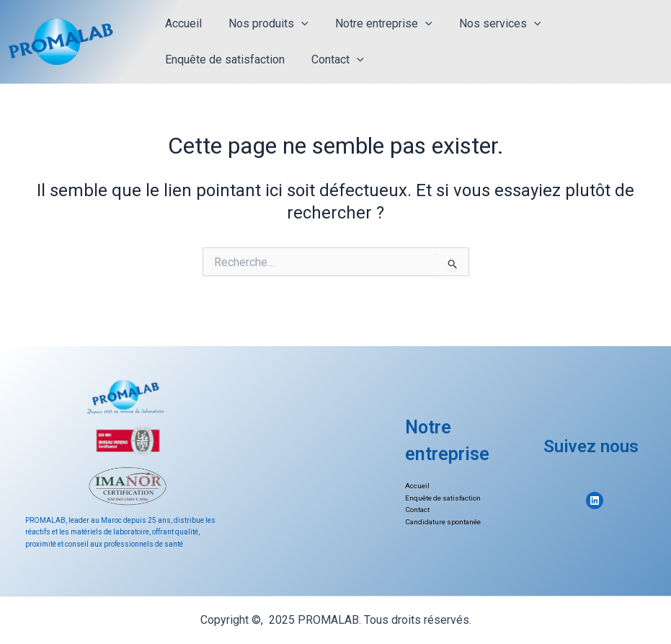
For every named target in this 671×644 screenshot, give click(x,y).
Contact (332, 60)
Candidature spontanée (444, 522)
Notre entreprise (374, 24)
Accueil (181, 23)
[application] (295, 24)
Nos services (486, 24)
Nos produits (263, 24)
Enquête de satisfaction (223, 59)
